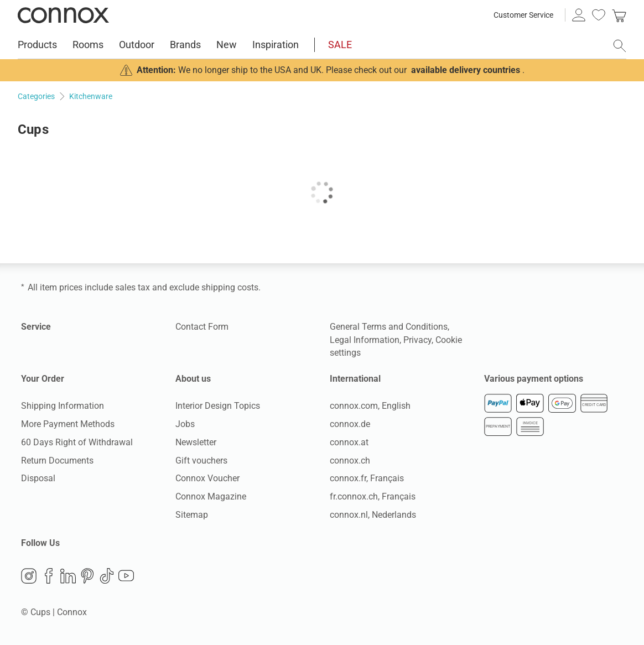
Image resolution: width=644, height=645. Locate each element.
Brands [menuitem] (185, 45)
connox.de (350, 424)
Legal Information (365, 340)
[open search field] (620, 46)
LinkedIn (68, 576)
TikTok (107, 576)
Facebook (49, 576)
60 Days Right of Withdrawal (77, 442)
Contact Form (202, 327)
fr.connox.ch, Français (373, 496)
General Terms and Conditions (389, 327)
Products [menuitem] (37, 45)
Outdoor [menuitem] (137, 45)
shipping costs (230, 287)
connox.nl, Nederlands (373, 515)
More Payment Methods (68, 424)
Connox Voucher (207, 478)
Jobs (185, 424)
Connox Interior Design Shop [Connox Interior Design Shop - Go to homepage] (63, 15)
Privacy (417, 340)
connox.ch (350, 461)
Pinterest (87, 576)
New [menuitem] (227, 45)
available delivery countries (466, 70)
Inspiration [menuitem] (276, 45)
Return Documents (57, 461)
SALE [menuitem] (340, 45)
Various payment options (534, 379)
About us (193, 379)
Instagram (29, 576)
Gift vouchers (201, 461)
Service (36, 327)
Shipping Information (63, 406)
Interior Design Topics (218, 406)
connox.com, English (370, 406)
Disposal (38, 478)
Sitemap (192, 515)
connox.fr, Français (367, 478)
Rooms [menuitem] (88, 45)
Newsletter (196, 442)
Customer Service (523, 15)
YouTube (126, 576)
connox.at (349, 442)
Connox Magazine (211, 496)
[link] (619, 15)
